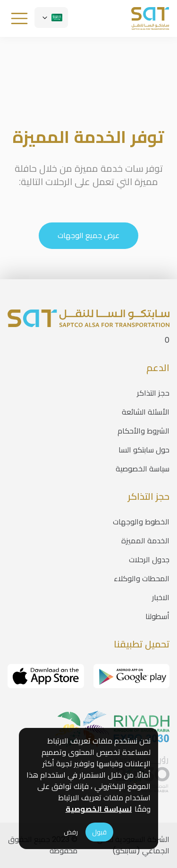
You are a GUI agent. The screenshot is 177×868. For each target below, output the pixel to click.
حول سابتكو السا (144, 450)
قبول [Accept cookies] (99, 832)
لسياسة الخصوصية (99, 809)
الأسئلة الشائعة (146, 412)
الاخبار (161, 598)
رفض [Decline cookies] (71, 832)
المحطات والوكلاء (142, 579)
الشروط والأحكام (143, 431)
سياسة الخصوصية (143, 469)
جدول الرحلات (149, 560)
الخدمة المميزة (145, 541)
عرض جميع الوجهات (89, 235)
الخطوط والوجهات (141, 522)
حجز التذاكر (153, 393)
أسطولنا (157, 616)
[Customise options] (51, 18)
